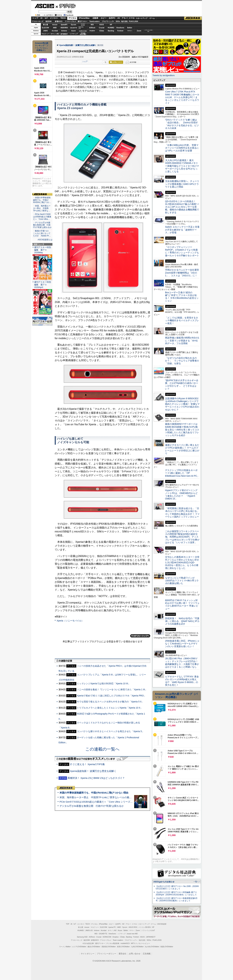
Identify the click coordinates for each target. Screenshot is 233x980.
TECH (63, 18)
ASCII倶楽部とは (45, 240)
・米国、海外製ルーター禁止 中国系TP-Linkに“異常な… (42, 208)
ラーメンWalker (65, 947)
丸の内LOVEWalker (152, 947)
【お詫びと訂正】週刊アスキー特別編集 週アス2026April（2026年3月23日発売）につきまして (176, 893)
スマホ (132, 18)
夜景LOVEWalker (123, 947)
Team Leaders (118, 940)
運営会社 (122, 954)
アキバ (125, 18)
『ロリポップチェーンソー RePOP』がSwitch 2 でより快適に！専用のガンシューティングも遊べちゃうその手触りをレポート (182, 251)
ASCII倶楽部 (193, 18)
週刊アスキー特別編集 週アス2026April (43, 285)
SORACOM (107, 937)
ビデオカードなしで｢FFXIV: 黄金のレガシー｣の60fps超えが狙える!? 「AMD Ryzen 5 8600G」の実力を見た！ (182, 681)
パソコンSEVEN (83, 24)
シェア (85, 61)
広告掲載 (147, 954)
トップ (35, 18)
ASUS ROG (64, 28)
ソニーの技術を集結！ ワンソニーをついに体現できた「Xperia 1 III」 (112, 689)
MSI (92, 25)
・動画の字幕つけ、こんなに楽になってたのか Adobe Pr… (42, 233)
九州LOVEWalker (137, 947)
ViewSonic (120, 28)
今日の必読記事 (88, 943)
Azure (74, 31)
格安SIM (49, 21)
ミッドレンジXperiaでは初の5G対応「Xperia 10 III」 (104, 683)
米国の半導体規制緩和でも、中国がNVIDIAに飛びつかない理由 (94, 793)
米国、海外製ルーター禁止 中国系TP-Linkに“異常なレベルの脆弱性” (97, 797)
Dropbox (92, 31)
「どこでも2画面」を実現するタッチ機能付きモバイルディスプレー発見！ (182, 320)
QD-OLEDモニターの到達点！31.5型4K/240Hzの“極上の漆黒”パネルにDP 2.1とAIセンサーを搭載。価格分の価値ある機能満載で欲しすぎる (182, 207)
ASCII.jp (44, 6)
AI (41, 18)
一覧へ (196, 882)
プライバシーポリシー (106, 954)
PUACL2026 (134, 21)
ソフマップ (74, 34)
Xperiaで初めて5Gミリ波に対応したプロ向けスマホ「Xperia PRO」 (111, 696)
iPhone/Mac (84, 18)
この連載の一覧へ (102, 749)
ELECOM (45, 28)
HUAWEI (111, 28)
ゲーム (152, 18)
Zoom (139, 31)
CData (102, 31)
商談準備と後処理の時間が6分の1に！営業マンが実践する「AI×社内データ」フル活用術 (182, 341)
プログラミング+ (108, 21)
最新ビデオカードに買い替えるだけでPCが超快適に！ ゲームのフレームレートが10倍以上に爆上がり (182, 449)
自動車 (95, 18)
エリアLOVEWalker (79, 947)
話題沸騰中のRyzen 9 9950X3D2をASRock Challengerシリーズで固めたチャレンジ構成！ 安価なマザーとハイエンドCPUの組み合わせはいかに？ (182, 404)
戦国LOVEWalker (167, 947)
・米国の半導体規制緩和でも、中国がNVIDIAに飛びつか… (42, 200)
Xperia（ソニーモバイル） (70, 621)
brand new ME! (132, 934)
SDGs (118, 21)
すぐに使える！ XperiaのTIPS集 (87, 764)
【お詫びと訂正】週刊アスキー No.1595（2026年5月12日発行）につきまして (177, 887)
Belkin (130, 28)
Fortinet (120, 31)
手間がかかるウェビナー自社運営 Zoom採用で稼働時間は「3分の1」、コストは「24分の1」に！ (183, 273)
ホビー (104, 18)
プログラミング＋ (131, 940)
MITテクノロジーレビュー (140, 943)
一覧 (105, 62)
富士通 (46, 25)
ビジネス (54, 18)
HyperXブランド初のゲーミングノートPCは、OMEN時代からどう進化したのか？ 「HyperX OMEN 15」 (181, 494)
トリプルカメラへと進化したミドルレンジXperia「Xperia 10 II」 (110, 708)
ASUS (102, 25)
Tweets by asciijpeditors (164, 75)
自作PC (112, 18)
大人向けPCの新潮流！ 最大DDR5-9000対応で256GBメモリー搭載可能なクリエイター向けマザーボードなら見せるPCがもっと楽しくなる (182, 166)
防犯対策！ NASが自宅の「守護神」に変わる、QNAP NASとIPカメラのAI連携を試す (182, 621)
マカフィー (46, 34)
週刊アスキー (82, 21)
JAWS (45, 31)
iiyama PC (112, 927)
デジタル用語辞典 (113, 943)
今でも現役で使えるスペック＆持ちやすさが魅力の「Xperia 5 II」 (110, 702)
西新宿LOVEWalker (109, 947)
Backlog (111, 31)
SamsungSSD (81, 28)
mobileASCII (125, 943)
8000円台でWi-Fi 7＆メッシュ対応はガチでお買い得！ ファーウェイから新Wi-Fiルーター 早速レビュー (182, 604)
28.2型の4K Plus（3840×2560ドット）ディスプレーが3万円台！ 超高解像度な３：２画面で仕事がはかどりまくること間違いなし (182, 663)
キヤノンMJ (55, 34)
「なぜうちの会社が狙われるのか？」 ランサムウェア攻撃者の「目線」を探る (182, 361)
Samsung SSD (82, 937)
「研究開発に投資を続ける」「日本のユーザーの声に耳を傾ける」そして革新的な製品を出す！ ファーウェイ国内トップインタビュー (182, 513)
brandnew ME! (83, 34)
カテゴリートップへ (140, 636)
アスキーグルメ (71, 21)
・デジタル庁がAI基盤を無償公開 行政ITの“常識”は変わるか (42, 225)
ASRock (92, 28)
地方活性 (124, 21)
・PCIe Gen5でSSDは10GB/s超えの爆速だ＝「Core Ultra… (42, 217)
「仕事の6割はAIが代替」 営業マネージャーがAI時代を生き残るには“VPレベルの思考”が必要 (182, 148)
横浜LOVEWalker (94, 947)
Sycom (73, 25)
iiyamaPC (64, 25)
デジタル (66, 6)
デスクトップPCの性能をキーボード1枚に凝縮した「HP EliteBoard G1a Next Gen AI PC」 (182, 473)
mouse (55, 25)
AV (119, 18)
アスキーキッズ (38, 21)
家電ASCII (59, 21)
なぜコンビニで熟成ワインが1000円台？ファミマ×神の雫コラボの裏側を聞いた (182, 581)
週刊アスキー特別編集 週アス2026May (43, 250)
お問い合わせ (135, 954)
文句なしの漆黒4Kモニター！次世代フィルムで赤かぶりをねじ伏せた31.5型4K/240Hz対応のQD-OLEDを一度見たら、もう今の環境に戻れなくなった (182, 563)
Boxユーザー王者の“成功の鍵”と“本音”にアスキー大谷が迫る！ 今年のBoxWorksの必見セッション (182, 297)
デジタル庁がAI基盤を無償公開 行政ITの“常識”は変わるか (92, 806)
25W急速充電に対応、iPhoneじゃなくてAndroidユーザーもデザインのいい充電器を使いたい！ (182, 644)
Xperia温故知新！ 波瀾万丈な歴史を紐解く (78, 45)
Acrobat (55, 31)
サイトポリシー (88, 954)
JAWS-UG (89, 930)
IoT (46, 18)
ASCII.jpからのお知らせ (164, 882)
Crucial (102, 28)
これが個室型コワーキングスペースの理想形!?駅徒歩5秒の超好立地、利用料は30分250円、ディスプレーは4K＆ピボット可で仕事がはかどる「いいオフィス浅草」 (182, 537)
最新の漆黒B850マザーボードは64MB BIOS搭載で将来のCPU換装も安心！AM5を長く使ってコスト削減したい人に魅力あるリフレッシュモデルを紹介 (182, 430)
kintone (64, 31)
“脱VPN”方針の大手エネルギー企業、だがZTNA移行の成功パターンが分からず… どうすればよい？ (182, 385)
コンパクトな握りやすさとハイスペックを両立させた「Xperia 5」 (110, 731)
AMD (55, 28)
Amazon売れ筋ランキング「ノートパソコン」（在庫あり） (42, 47)
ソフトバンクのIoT (148, 31)
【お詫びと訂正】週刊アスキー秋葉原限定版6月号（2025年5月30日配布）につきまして (177, 899)
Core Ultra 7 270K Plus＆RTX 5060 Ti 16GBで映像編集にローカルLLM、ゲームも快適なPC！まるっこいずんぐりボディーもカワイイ (182, 97)
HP (111, 25)
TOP (68, 924)
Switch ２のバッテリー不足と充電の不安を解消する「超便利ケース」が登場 (182, 230)
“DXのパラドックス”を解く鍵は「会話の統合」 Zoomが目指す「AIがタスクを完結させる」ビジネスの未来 (182, 124)
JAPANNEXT (64, 34)
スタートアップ (142, 18)
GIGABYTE (73, 28)
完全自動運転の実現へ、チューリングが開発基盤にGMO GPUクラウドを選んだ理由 (182, 184)
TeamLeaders (95, 21)
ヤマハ (130, 31)
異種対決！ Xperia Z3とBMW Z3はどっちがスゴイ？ (96, 778)
